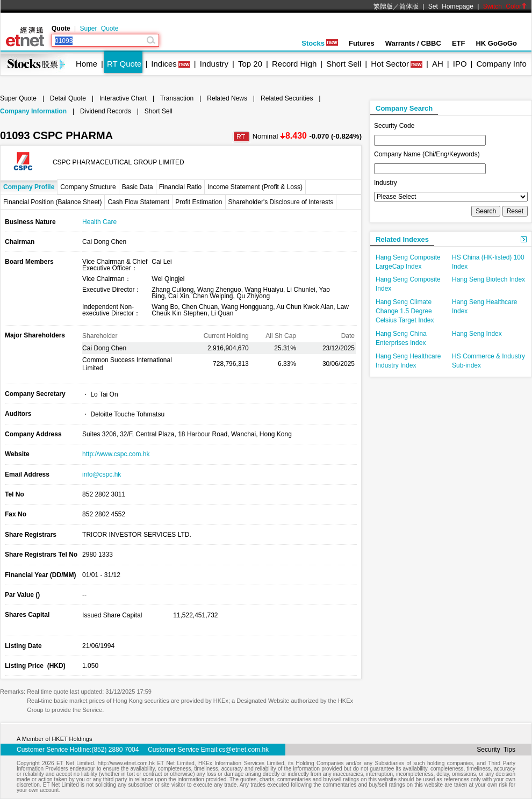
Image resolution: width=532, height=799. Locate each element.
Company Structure (88, 187)
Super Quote (99, 28)
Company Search (404, 108)
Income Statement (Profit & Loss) (255, 187)
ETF (459, 43)
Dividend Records (106, 111)
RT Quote (124, 64)
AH (438, 64)
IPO (460, 64)
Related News (227, 98)
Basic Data (138, 187)
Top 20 (250, 64)
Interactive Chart (123, 98)
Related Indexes (402, 239)
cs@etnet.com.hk (244, 750)
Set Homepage (451, 6)
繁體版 (383, 6)
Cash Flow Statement (138, 202)
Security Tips (496, 750)
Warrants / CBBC (413, 43)
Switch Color (505, 6)
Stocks (320, 43)
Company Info (501, 64)
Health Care (99, 222)
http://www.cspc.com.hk (116, 454)
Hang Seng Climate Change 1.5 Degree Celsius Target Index (405, 311)
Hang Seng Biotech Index (488, 279)
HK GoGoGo (496, 43)
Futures (362, 43)
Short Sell (344, 64)
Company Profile (29, 187)
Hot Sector (390, 64)
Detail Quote (68, 98)
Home (87, 64)
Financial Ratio (180, 187)
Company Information (33, 111)
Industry (214, 64)
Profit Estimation (199, 202)
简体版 (409, 6)
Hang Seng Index (477, 334)
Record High (294, 64)
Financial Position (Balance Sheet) (52, 202)
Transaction (177, 98)
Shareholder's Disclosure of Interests (281, 202)
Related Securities (287, 98)
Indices (164, 64)
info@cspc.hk (102, 474)
